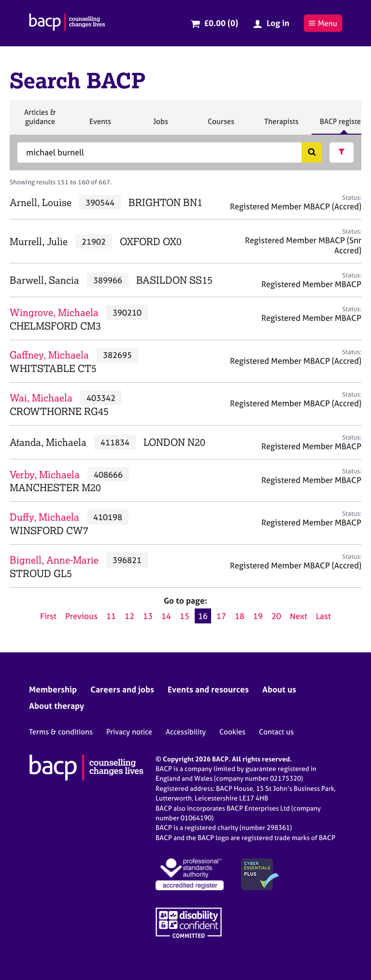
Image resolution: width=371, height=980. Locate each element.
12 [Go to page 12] (129, 616)
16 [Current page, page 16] (203, 616)
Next (299, 616)
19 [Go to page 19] (258, 616)
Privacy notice (129, 732)
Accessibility (186, 732)
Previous (81, 616)
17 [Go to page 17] (221, 616)
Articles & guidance (40, 121)
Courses (221, 125)
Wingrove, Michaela (54, 312)
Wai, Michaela (41, 398)
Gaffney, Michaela (49, 355)
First (48, 616)
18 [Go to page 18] (240, 616)
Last (323, 616)
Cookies (232, 732)
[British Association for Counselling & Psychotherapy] (67, 23)
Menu (323, 23)
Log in (278, 23)
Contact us (276, 732)
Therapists (281, 125)
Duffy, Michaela (44, 517)
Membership (53, 689)
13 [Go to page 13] (148, 616)
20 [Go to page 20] (276, 616)
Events (100, 125)
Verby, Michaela (45, 475)
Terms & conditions (61, 732)
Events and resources (208, 689)
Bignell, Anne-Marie (54, 560)
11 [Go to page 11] (111, 616)
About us (279, 689)
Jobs (160, 125)
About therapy (57, 706)
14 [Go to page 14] (166, 616)
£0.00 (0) (221, 23)
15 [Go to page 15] (185, 616)
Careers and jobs (122, 689)
